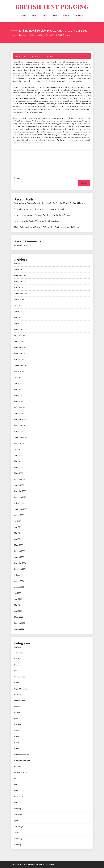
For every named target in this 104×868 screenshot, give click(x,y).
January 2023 (19, 485)
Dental (17, 683)
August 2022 (19, 515)
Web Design (19, 839)
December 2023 (20, 419)
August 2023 (19, 443)
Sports (17, 821)
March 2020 (19, 617)
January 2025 (19, 342)
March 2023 (19, 473)
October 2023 (19, 431)
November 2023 (20, 425)
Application (18, 647)
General (17, 737)
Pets (16, 791)
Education (18, 695)
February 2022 (20, 551)
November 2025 (20, 282)
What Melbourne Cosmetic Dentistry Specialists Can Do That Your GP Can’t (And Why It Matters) (50, 203)
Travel (17, 833)
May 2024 (18, 389)
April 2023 (18, 467)
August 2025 (19, 300)
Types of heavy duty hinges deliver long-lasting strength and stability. (40, 209)
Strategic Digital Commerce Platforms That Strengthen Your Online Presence (43, 215)
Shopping (24, 15)
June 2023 (18, 455)
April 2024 (18, 396)
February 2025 (20, 336)
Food (16, 719)
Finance (55, 15)
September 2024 (21, 365)
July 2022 (18, 521)
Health (45, 15)
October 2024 (19, 360)
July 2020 (18, 593)
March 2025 (19, 330)
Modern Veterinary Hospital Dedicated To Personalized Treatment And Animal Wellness (47, 227)
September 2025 (21, 294)
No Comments (50, 56)
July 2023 (18, 449)
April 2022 (18, 539)
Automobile (19, 653)
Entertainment (20, 701)
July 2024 (18, 377)
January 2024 (19, 413)
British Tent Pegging (52, 7)
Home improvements (22, 761)
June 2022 (18, 527)
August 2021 (19, 581)
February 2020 (20, 623)
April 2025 (18, 324)
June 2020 (18, 599)
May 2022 (18, 533)
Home (17, 749)
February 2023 (20, 479)
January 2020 (19, 629)
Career (17, 671)
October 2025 (19, 288)
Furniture (18, 725)
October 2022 (19, 503)
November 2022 (20, 497)
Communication (20, 677)
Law (16, 779)
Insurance (18, 767)
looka (19, 56)
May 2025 (18, 318)
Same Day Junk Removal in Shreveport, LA (33, 98)
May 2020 (18, 605)
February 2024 (20, 407)
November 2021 (20, 569)
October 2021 (19, 575)
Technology (66, 15)
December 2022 (20, 491)
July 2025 (18, 306)
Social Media (79, 15)
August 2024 (19, 372)
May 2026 (18, 264)
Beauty (17, 659)
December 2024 (20, 348)
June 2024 (18, 384)
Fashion (17, 707)
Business (35, 15)
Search (17, 178)
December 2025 (20, 276)
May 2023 (18, 461)
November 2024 (20, 354)
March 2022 (19, 545)
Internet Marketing (21, 773)
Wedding (18, 845)
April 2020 (18, 611)
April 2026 (18, 270)
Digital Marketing (21, 689)
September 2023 (21, 437)
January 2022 (19, 557)
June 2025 (18, 312)
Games (17, 731)
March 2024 (19, 401)
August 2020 (19, 587)
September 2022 (21, 509)
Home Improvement (22, 755)
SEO (16, 803)
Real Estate (19, 797)
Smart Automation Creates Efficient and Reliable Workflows (37, 221)
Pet (16, 785)
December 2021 (20, 563)
